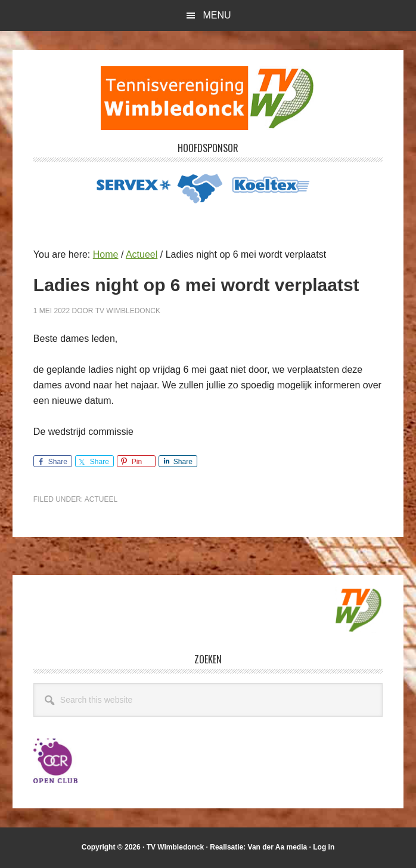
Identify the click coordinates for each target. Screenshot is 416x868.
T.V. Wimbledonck (208, 98)
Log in (324, 847)
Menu (217, 15)
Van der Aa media (278, 847)
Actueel (101, 499)
